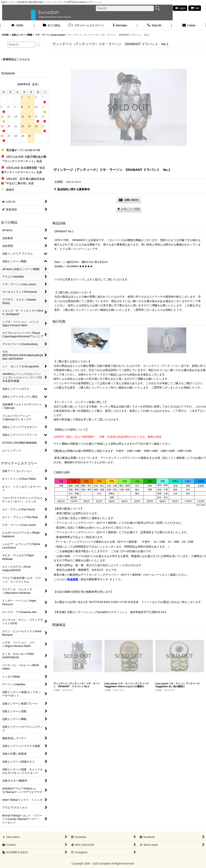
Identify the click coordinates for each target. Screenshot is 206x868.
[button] (129, 209)
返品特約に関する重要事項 (72, 189)
